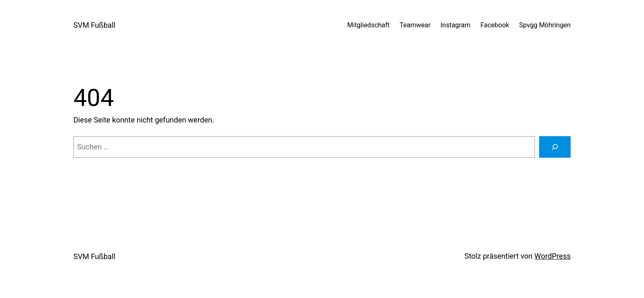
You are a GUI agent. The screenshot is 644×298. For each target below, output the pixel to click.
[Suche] (555, 147)
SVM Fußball (94, 25)
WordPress (553, 256)
